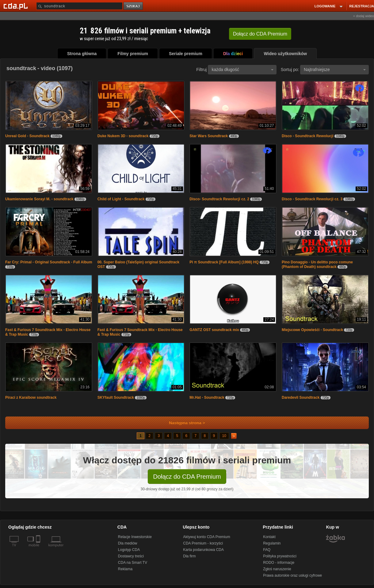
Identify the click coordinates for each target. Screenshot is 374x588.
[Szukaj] (79, 6)
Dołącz (260, 34)
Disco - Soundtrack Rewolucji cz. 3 (312, 199)
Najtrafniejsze (335, 70)
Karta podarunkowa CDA (203, 550)
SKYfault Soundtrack (116, 398)
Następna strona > (183, 423)
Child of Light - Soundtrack (122, 199)
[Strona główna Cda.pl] (17, 6)
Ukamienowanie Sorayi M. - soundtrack (39, 199)
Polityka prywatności (280, 556)
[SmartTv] (39, 549)
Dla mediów (128, 543)
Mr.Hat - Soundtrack (207, 398)
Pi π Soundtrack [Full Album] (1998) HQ (224, 262)
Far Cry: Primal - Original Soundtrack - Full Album (49, 262)
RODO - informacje (279, 563)
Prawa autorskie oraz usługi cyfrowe (292, 575)
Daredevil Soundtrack (301, 398)
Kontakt (269, 537)
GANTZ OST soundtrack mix (214, 330)
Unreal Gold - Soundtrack (27, 136)
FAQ (267, 550)
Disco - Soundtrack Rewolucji (308, 136)
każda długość (242, 70)
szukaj (134, 6)
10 (224, 436)
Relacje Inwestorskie (135, 537)
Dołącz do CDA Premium (187, 477)
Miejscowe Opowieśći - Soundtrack (312, 330)
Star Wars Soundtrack (209, 136)
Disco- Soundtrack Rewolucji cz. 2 (219, 199)
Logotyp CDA (129, 550)
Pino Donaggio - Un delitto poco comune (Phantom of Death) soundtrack (317, 264)
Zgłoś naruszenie (277, 569)
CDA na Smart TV (133, 563)
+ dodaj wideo (364, 16)
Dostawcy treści (131, 556)
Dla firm (189, 556)
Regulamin (272, 543)
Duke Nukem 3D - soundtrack (123, 136)
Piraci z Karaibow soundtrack (31, 398)
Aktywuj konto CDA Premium (206, 537)
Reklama (125, 569)
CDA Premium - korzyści (203, 543)
